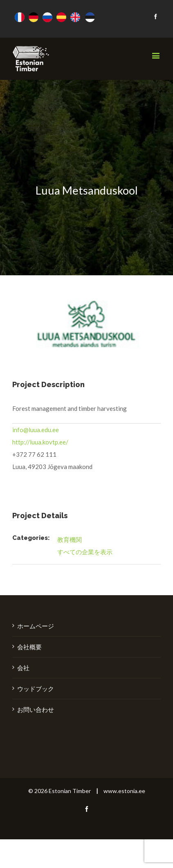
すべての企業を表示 (85, 552)
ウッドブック (36, 689)
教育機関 (70, 539)
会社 (23, 668)
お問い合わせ (36, 709)
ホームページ (36, 626)
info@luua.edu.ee (36, 430)
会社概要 (29, 647)
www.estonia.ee (124, 791)
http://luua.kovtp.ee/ (40, 442)
